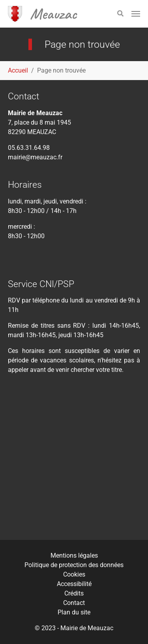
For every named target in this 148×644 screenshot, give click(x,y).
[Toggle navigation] (136, 14)
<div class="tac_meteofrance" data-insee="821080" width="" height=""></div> (74, 463)
